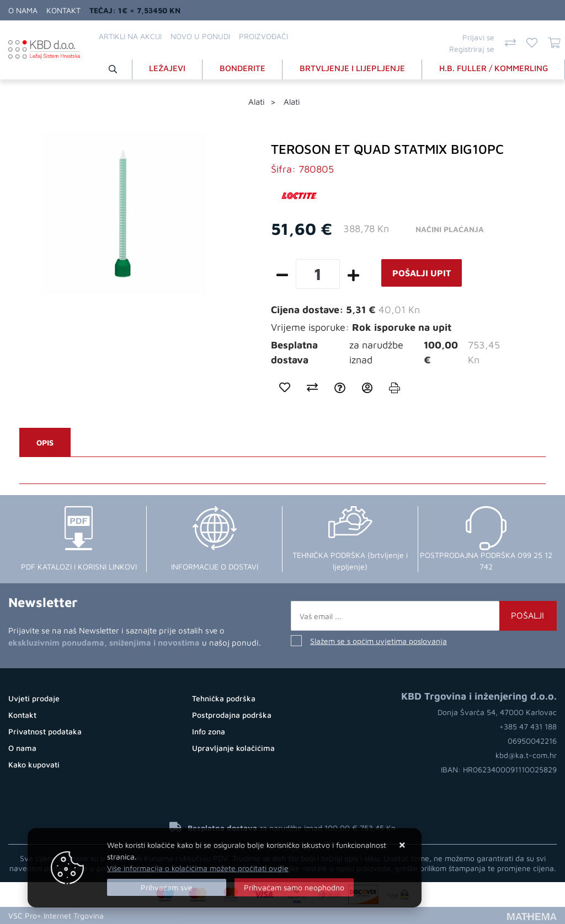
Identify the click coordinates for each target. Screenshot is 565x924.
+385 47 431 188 (528, 726)
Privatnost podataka (45, 731)
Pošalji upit (422, 273)
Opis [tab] (45, 442)
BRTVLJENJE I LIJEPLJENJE (352, 68)
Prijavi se (478, 37)
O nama (23, 10)
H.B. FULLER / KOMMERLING (494, 68)
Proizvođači (263, 36)
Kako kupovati (34, 764)
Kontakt (63, 10)
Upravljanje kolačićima (233, 748)
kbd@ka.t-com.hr (526, 755)
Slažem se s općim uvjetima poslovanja (379, 641)
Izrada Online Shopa (145, 915)
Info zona (209, 731)
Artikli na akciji (130, 36)
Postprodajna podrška (232, 715)
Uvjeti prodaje (34, 698)
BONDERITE (242, 68)
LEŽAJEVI (167, 68)
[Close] (167, 887)
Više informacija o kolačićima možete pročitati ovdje (198, 868)
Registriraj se (472, 49)
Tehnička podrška (224, 698)
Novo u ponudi (200, 36)
